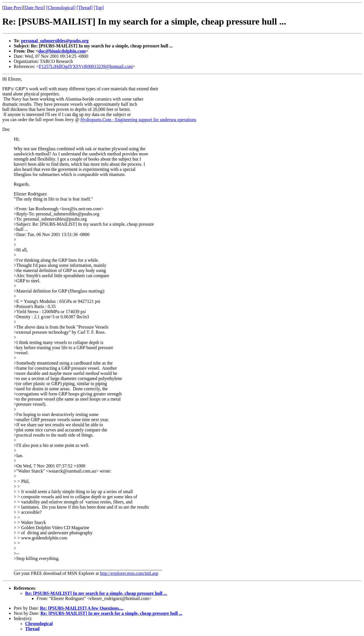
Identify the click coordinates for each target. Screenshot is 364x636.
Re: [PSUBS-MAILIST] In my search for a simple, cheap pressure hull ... (96, 593)
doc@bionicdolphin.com (62, 51)
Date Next (34, 8)
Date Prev (13, 8)
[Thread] (85, 8)
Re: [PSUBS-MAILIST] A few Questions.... (82, 608)
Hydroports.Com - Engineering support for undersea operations (138, 120)
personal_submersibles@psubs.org (55, 41)
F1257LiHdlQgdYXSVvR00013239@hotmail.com (86, 66)
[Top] (99, 8)
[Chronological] (61, 8)
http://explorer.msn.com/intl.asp (129, 573)
